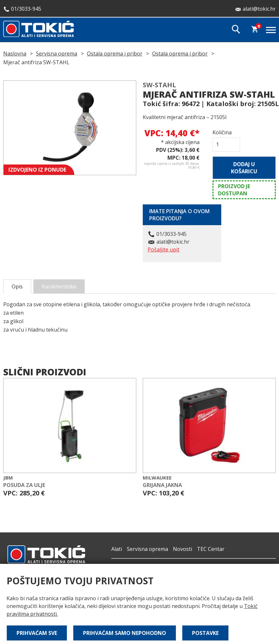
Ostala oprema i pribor (115, 54)
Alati (117, 549)
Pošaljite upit (164, 249)
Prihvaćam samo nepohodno (125, 633)
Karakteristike (59, 286)
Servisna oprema (57, 54)
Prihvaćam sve (37, 633)
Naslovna (15, 54)
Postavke (205, 633)
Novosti (182, 549)
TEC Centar (211, 549)
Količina (222, 132)
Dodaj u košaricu (244, 168)
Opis (17, 286)
